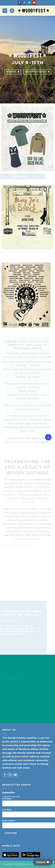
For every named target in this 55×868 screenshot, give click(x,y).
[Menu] (5, 11)
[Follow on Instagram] (24, 3)
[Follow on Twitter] (29, 3)
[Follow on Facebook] (20, 3)
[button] (43, 862)
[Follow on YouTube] (34, 3)
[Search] (12, 11)
